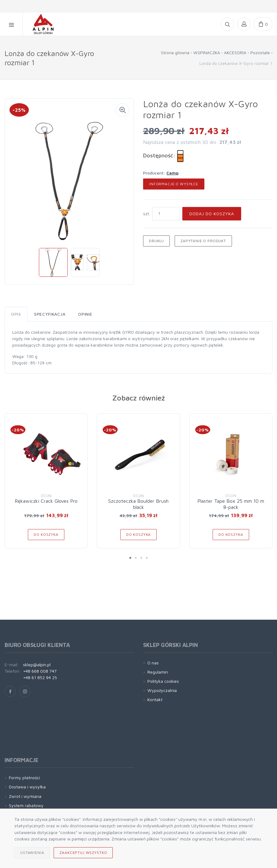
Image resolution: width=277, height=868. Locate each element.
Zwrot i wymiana (25, 796)
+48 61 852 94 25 (40, 677)
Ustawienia (32, 853)
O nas (153, 663)
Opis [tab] (16, 314)
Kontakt (155, 699)
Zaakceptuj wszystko (83, 853)
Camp (173, 173)
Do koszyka (46, 534)
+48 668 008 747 (40, 671)
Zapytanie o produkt (203, 241)
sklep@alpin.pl (37, 665)
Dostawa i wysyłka (27, 787)
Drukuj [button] (156, 241)
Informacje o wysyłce (174, 184)
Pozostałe (260, 53)
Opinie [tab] (85, 314)
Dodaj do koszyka (212, 214)
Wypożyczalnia (162, 690)
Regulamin (158, 672)
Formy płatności (24, 778)
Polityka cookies (163, 681)
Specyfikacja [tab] (50, 314)
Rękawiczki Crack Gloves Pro (46, 501)
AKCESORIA (235, 53)
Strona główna (175, 53)
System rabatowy (26, 805)
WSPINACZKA (207, 53)
